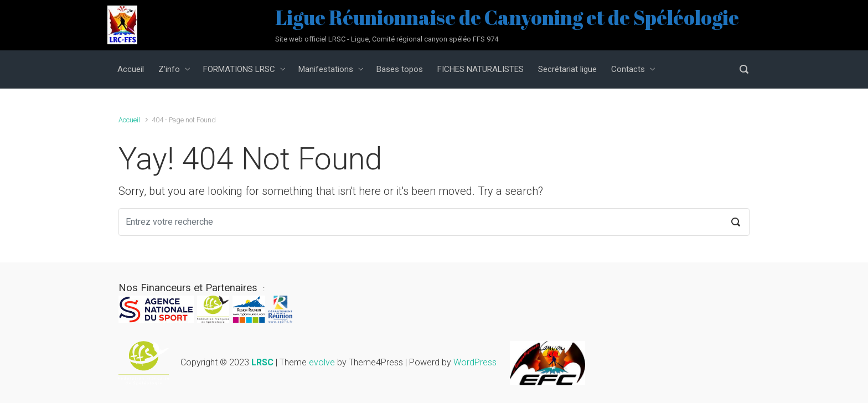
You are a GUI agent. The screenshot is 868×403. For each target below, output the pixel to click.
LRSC (262, 362)
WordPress (475, 362)
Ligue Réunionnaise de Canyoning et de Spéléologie (507, 17)
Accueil (129, 120)
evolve (322, 362)
